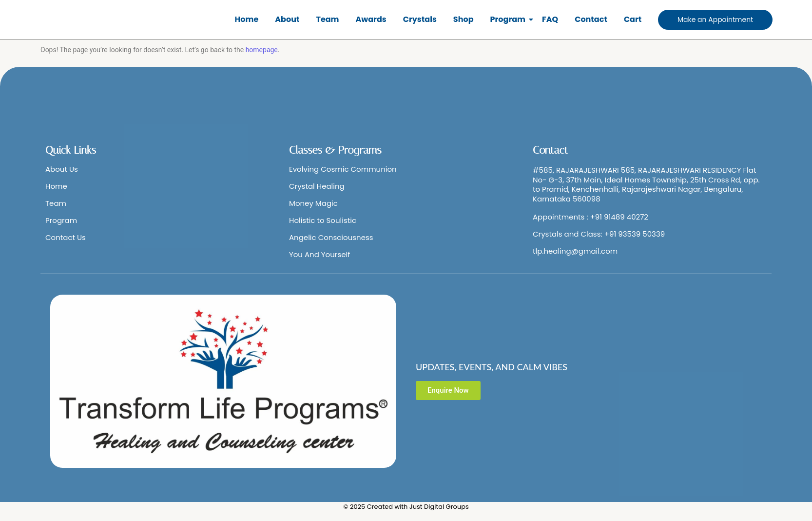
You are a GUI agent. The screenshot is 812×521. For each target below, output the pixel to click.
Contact (591, 19)
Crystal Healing (317, 186)
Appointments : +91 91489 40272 (590, 217)
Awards (371, 19)
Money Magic (313, 203)
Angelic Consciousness (331, 237)
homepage (262, 50)
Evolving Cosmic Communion (343, 169)
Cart (633, 19)
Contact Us (66, 237)
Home (247, 19)
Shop (464, 19)
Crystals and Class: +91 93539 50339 (599, 234)
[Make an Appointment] (715, 20)
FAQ (550, 19)
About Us (62, 169)
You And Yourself (319, 254)
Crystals (420, 19)
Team (327, 19)
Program (510, 19)
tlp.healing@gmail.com (575, 251)
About (287, 19)
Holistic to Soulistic (323, 220)
